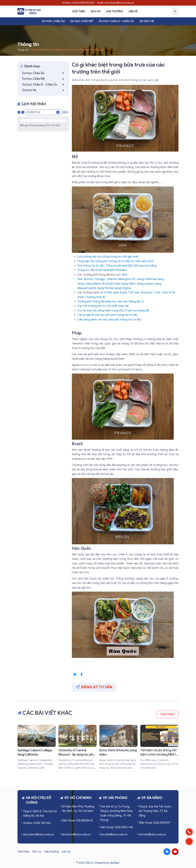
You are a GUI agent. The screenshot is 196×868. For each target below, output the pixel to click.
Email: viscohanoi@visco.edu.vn (116, 3)
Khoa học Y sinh (151, 293)
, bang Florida (105, 288)
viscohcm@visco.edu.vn (76, 834)
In (65, 112)
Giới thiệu (79, 11)
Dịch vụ (96, 11)
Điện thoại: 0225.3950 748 (117, 827)
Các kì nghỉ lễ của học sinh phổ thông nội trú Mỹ (107, 315)
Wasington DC (127, 279)
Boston (88, 279)
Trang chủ (23, 50)
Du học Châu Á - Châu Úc (117, 21)
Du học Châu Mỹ (82, 21)
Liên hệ (133, 11)
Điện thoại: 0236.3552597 (155, 823)
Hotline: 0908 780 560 (37, 823)
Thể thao (134, 293)
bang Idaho (129, 284)
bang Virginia (123, 288)
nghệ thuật (120, 293)
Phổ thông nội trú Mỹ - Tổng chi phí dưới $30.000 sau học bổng (117, 266)
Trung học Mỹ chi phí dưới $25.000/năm (102, 270)
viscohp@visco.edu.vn (114, 834)
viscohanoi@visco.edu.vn (38, 834)
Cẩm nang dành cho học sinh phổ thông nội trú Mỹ (109, 320)
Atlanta (112, 279)
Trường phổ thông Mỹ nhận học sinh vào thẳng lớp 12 (110, 302)
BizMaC (115, 863)
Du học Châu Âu (53, 21)
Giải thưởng (115, 11)
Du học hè (147, 21)
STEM (108, 293)
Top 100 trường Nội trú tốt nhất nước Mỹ (103, 306)
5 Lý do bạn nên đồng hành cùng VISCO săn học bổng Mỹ (113, 311)
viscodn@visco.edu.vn (152, 834)
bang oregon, (146, 284)
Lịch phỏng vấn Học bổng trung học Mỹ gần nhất (108, 257)
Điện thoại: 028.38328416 (77, 821)
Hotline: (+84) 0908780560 (78, 3)
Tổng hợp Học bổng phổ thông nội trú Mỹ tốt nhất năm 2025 (115, 261)
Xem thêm (167, 714)
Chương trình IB (95, 297)
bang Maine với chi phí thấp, (104, 284)
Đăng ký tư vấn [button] (94, 687)
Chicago (100, 279)
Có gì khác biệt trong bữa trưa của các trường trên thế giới (68, 50)
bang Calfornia (147, 279)
